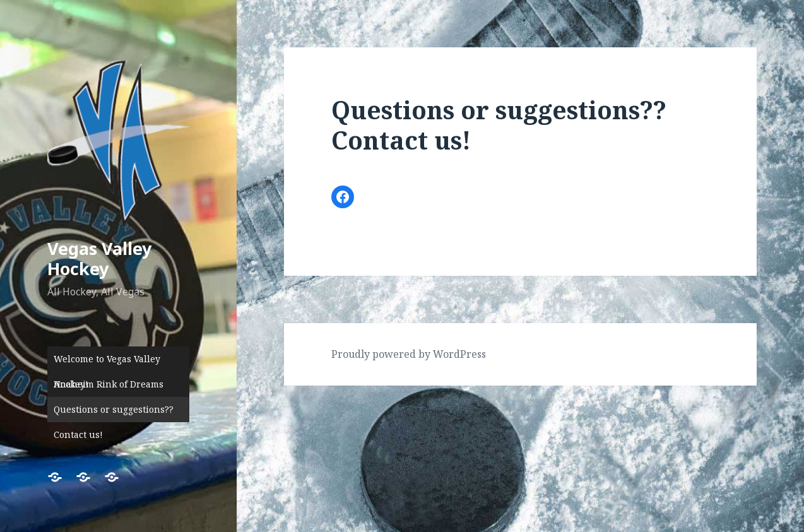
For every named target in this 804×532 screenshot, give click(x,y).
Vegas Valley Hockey (99, 258)
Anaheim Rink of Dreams (109, 384)
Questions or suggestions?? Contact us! (114, 413)
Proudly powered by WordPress (409, 354)
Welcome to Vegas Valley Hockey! (107, 362)
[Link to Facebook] (343, 197)
